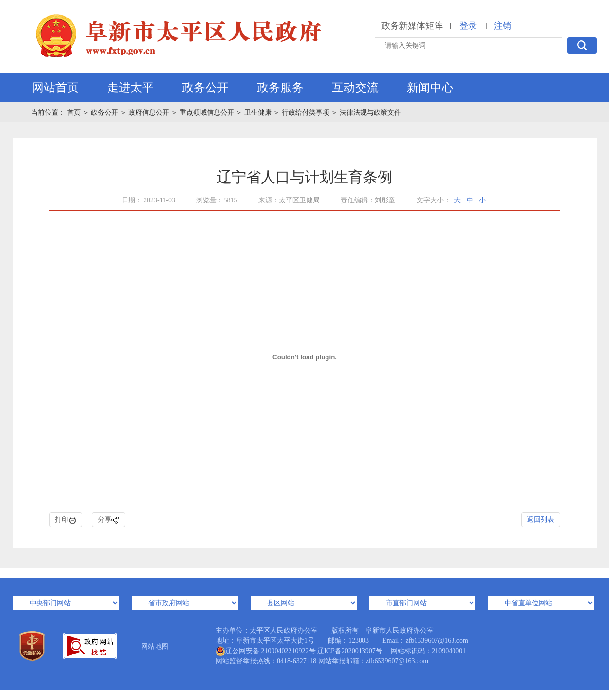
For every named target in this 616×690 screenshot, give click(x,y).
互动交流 (355, 88)
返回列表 (541, 519)
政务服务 (280, 88)
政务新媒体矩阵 (412, 26)
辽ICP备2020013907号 (350, 651)
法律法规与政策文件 (370, 113)
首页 (75, 113)
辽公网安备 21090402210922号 (266, 651)
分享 (109, 520)
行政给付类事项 (306, 113)
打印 (66, 520)
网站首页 (55, 88)
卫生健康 (258, 113)
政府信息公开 (149, 113)
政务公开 (205, 88)
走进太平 (130, 88)
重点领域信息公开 (207, 113)
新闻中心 (430, 88)
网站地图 (155, 646)
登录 (468, 26)
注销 (503, 26)
